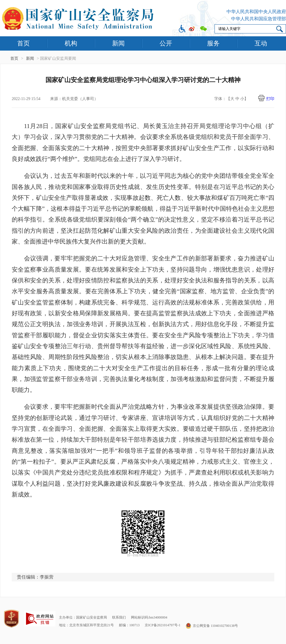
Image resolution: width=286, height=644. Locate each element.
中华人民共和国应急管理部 (259, 19)
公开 (166, 43)
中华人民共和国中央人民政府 (256, 12)
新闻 (118, 43)
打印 (270, 99)
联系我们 (119, 617)
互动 (261, 43)
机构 (71, 43)
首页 (23, 43)
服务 (213, 43)
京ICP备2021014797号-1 (163, 625)
